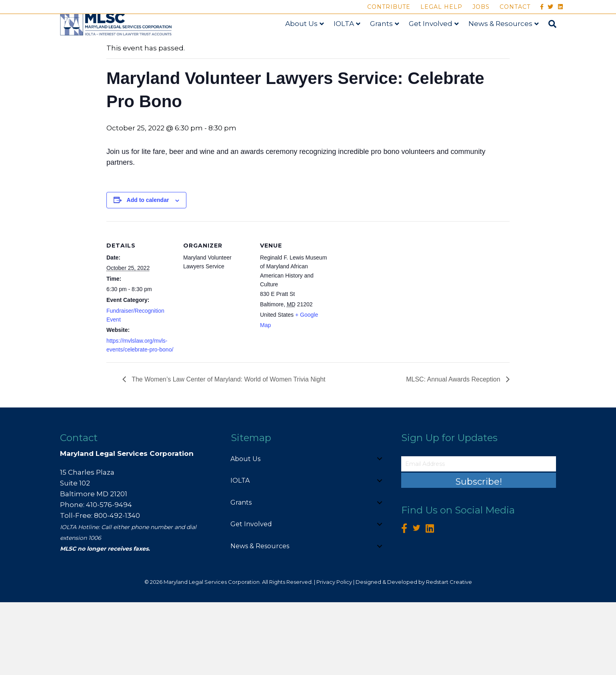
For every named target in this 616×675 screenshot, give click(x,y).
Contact (515, 7)
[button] (380, 532)
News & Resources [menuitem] (260, 619)
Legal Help (441, 7)
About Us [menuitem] (245, 532)
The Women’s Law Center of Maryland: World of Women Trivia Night (228, 452)
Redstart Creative (449, 655)
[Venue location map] (379, 349)
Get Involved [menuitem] (251, 597)
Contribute (389, 7)
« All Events (124, 94)
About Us (309, 43)
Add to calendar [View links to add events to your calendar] (148, 273)
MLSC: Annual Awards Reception (454, 452)
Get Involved (438, 43)
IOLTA (351, 43)
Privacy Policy (334, 655)
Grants (389, 43)
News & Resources (508, 43)
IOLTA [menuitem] (240, 553)
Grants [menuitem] (241, 575)
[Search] (558, 44)
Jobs (481, 7)
